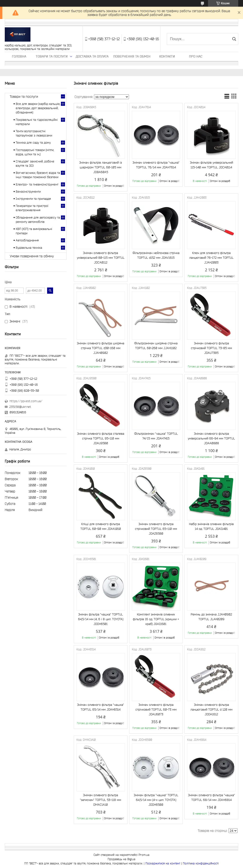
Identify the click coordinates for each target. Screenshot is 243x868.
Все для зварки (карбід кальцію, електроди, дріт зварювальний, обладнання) (38, 108)
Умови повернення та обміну (32, 256)
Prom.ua (144, 855)
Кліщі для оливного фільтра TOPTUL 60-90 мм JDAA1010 (101, 526)
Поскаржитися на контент (163, 863)
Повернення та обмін (132, 56)
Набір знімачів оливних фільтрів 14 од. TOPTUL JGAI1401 (211, 526)
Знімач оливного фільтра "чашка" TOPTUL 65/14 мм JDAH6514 (101, 707)
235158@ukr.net (20, 407)
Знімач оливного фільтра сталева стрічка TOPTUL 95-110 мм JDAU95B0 (101, 438)
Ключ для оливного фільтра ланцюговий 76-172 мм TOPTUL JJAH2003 (211, 258)
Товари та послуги (52, 56)
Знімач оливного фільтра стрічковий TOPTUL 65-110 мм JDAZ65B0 (156, 529)
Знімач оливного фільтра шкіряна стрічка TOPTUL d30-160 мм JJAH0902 (101, 348)
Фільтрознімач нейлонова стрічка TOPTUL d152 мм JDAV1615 (156, 255)
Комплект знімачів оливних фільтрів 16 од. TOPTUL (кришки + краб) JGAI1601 (156, 619)
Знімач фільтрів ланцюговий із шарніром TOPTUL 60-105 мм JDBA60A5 (101, 167)
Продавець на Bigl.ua (121, 859)
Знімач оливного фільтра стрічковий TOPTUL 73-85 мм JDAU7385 (211, 348)
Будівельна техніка (29, 248)
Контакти (167, 56)
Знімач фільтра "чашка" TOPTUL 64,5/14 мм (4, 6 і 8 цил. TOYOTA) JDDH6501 (101, 619)
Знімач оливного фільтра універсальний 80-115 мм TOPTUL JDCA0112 (101, 258)
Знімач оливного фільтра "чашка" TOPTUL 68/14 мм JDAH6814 (211, 797)
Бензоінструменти (28, 192)
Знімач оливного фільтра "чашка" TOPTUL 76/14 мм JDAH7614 (156, 165)
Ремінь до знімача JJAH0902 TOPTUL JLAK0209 (211, 617)
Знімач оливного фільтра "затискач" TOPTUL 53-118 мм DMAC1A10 (101, 800)
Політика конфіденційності (201, 863)
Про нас (196, 56)
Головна (19, 56)
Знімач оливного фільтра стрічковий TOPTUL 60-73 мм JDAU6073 (156, 710)
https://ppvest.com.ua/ (26, 401)
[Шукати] (234, 39)
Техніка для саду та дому (33, 143)
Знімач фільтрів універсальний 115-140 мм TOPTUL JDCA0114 (211, 165)
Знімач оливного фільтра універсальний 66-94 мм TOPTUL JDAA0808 (211, 438)
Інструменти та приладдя (33, 199)
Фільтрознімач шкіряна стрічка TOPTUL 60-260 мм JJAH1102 (156, 346)
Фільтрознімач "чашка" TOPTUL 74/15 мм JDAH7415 (156, 436)
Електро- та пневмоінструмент (37, 184)
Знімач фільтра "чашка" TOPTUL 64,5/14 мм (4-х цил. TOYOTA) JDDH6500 (156, 800)
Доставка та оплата (92, 56)
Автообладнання (27, 240)
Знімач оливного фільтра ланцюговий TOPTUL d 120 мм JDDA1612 (211, 710)
